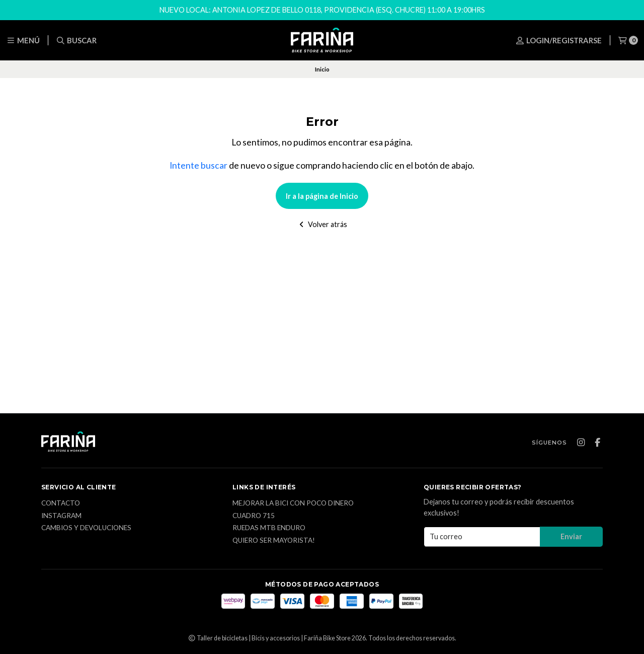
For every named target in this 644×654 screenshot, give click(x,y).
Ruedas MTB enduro (269, 528)
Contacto (61, 503)
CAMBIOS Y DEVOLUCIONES (86, 528)
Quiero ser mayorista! (274, 541)
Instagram (61, 516)
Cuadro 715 (254, 516)
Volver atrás (322, 224)
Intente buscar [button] (198, 165)
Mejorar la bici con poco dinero (293, 503)
